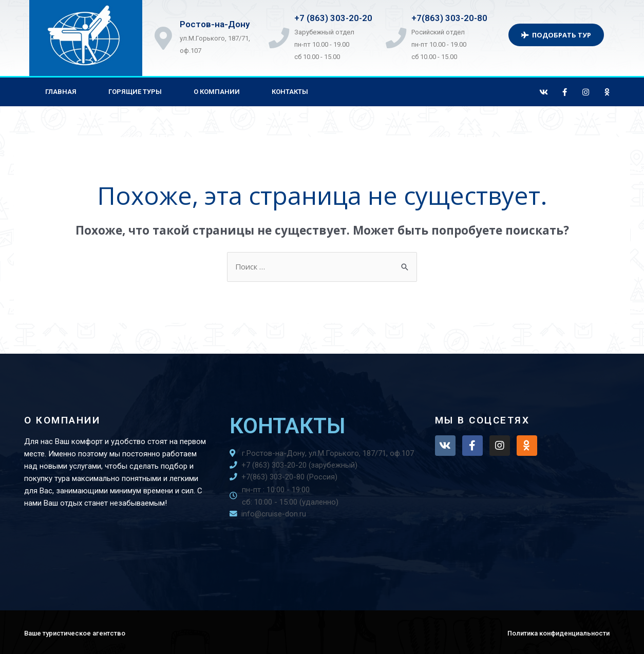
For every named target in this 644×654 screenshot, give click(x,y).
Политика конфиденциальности (558, 633)
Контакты (290, 92)
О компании (217, 92)
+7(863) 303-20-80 (452, 18)
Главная (61, 92)
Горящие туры (135, 92)
